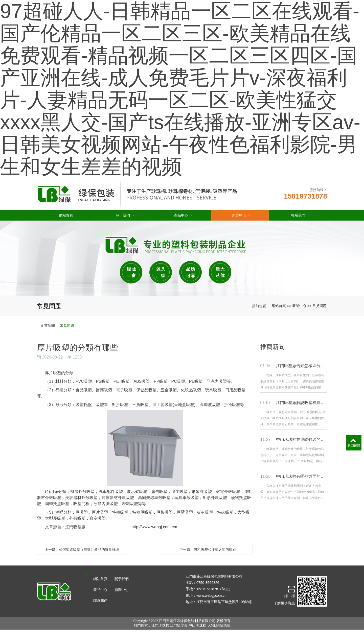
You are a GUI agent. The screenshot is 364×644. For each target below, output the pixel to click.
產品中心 (100, 590)
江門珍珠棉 (160, 625)
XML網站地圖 (219, 625)
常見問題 (320, 306)
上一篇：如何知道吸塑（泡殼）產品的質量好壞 (82, 550)
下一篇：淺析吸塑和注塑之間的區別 (208, 550)
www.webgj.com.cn (211, 595)
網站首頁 (279, 306)
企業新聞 (48, 325)
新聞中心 (299, 306)
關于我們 (122, 579)
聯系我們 (100, 601)
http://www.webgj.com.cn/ (149, 527)
